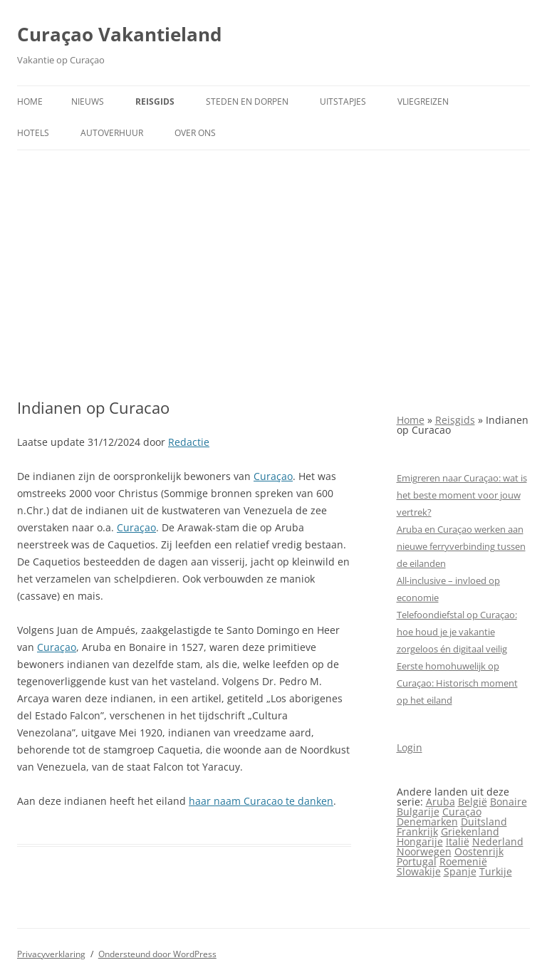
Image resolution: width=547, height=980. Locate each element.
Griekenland (470, 832)
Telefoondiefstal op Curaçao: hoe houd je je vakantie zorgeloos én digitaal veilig (457, 632)
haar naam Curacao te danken (261, 801)
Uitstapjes (343, 101)
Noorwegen (424, 851)
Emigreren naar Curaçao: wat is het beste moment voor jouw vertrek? (462, 495)
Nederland (498, 841)
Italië (458, 841)
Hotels (33, 133)
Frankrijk (417, 832)
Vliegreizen (423, 101)
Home (30, 101)
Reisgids (155, 101)
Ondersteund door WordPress (157, 954)
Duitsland (484, 822)
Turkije (496, 871)
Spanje (460, 871)
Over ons (195, 133)
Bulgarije (418, 812)
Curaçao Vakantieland (119, 34)
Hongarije (420, 841)
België (473, 802)
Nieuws (88, 101)
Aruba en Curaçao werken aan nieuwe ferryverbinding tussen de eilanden (461, 546)
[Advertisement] (273, 257)
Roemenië (463, 861)
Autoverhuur (112, 133)
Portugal (417, 861)
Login (410, 747)
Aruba (441, 802)
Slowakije (419, 871)
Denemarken (427, 822)
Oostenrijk (479, 851)
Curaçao (273, 476)
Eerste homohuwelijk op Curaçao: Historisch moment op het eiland (457, 683)
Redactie (189, 442)
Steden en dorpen (247, 101)
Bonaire (509, 802)
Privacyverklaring (51, 954)
